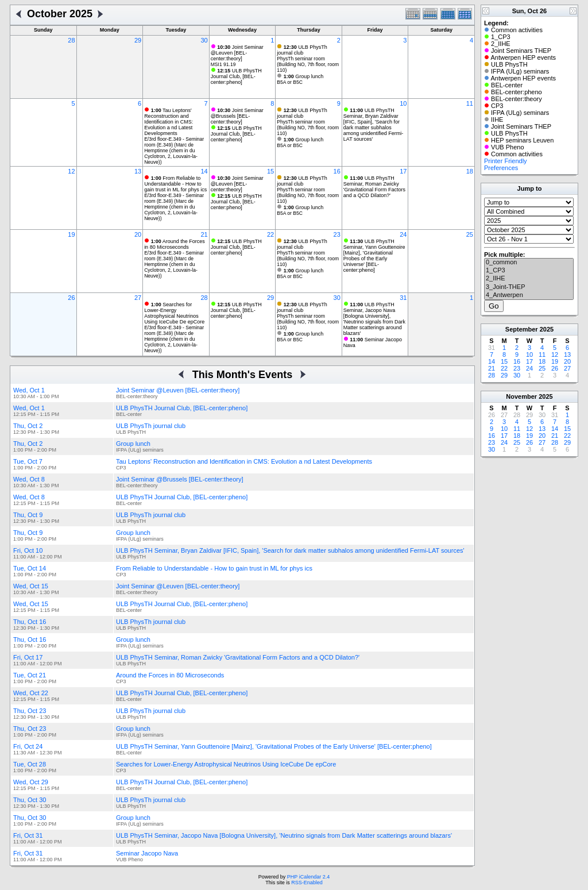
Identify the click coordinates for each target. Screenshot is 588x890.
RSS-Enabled (307, 883)
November (521, 396)
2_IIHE (529, 279)
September (522, 329)
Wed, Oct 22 (31, 693)
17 (403, 171)
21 (204, 234)
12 (71, 171)
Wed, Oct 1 (29, 390)
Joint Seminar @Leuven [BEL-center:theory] (237, 53)
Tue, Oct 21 (30, 675)
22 (270, 234)
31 (403, 298)
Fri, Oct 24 (28, 746)
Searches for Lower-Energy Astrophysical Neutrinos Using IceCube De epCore (174, 313)
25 (470, 234)
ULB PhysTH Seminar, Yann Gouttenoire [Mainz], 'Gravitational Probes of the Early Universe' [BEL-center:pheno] (374, 256)
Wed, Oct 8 (29, 479)
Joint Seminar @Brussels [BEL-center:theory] (237, 116)
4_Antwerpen (529, 295)
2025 (547, 329)
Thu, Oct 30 (30, 800)
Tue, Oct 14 (30, 568)
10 (403, 103)
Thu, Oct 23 (30, 711)
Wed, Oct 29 (31, 782)
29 (138, 40)
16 (337, 171)
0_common (529, 263)
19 (71, 234)
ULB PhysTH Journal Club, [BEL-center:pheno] (236, 76)
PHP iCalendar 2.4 (308, 877)
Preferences (501, 168)
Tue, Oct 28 (30, 764)
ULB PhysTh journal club (302, 50)
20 (138, 234)
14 (204, 171)
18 (470, 171)
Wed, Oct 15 (31, 586)
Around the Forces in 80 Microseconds (175, 244)
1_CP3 (529, 271)
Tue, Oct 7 (28, 461)
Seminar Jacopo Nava (147, 853)
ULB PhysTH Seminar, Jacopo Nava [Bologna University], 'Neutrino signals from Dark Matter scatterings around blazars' (374, 319)
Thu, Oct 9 (28, 515)
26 (71, 298)
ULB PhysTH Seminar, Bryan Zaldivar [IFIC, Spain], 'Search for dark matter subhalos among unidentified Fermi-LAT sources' (374, 125)
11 (470, 103)
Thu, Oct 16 (30, 622)
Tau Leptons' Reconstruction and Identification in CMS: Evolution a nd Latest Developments (169, 122)
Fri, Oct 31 (28, 835)
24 (403, 234)
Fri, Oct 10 (28, 550)
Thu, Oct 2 (28, 426)
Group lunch (304, 76)
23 (337, 234)
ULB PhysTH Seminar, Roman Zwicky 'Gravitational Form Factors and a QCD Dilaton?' (374, 187)
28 (71, 40)
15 (270, 171)
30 (204, 40)
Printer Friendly (506, 161)
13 (138, 171)
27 (138, 298)
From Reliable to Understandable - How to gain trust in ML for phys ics (175, 184)
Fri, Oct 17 (28, 657)
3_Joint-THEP (529, 287)
